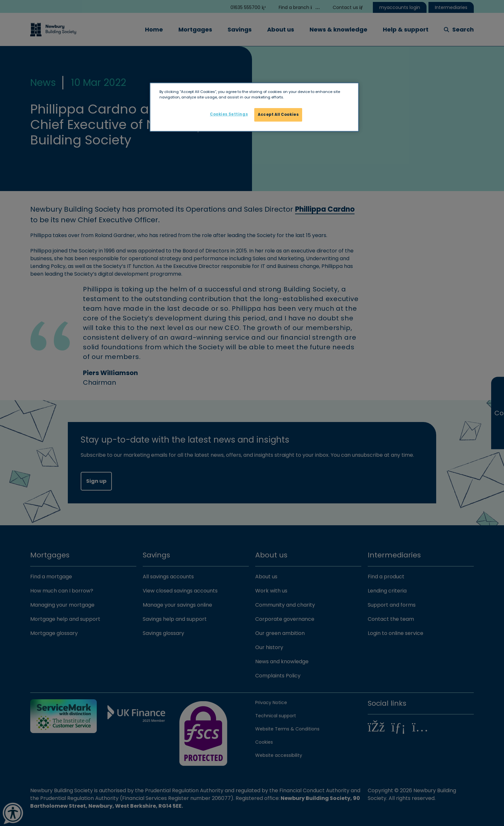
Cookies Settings (229, 114)
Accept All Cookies (278, 115)
